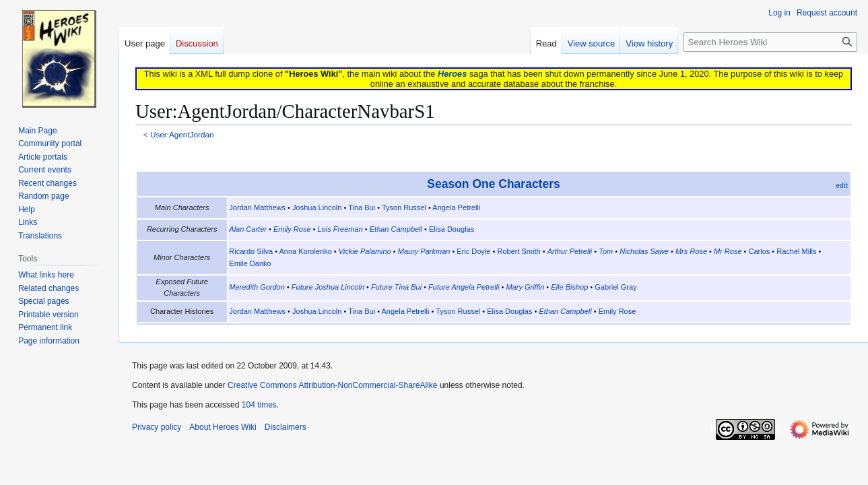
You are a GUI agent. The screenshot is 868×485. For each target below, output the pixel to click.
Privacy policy (157, 427)
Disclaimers (286, 427)
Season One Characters (493, 184)
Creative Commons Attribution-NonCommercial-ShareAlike (332, 385)
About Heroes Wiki (223, 427)
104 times (259, 405)
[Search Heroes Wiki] (770, 42)
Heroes (452, 74)
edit (842, 186)
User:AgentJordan (182, 134)
